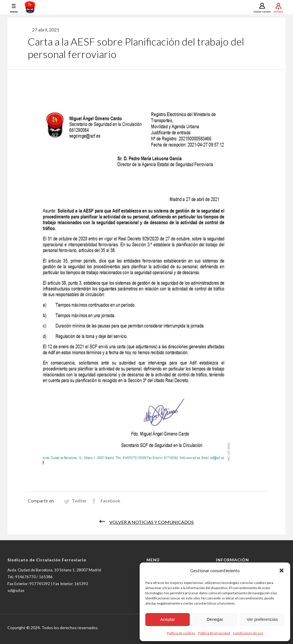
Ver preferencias (262, 619)
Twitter (79, 501)
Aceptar (168, 619)
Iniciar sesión (262, 11)
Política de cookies (181, 633)
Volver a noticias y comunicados (152, 522)
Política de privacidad (214, 633)
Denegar (215, 619)
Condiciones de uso (248, 633)
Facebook (110, 501)
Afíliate (279, 11)
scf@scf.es (16, 591)
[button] (282, 571)
